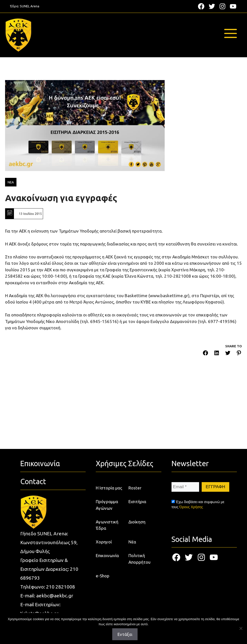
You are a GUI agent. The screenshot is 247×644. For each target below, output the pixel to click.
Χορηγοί (104, 542)
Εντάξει (125, 634)
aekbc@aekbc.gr (55, 596)
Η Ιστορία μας (109, 488)
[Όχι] (241, 628)
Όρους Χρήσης (191, 507)
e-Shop (103, 576)
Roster (135, 488)
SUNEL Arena (30, 6)
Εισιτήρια (137, 501)
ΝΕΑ (11, 182)
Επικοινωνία (107, 555)
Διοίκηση (137, 522)
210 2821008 (61, 587)
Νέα (132, 542)
